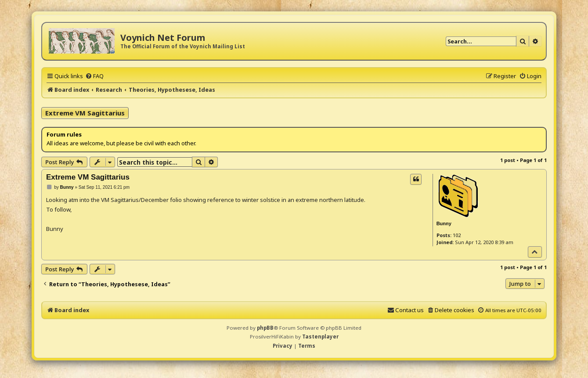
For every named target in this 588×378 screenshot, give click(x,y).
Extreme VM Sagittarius (85, 113)
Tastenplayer (320, 337)
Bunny (444, 223)
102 (457, 235)
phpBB (265, 328)
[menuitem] (94, 76)
